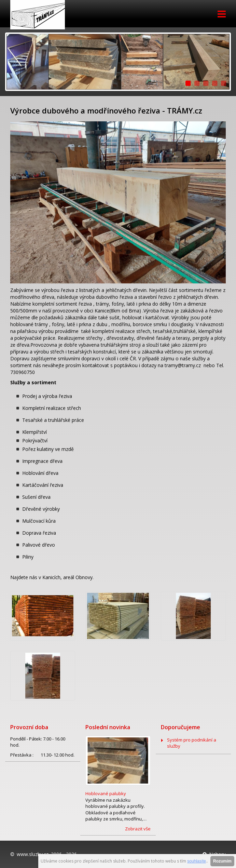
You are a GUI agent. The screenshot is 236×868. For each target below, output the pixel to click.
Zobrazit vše (138, 829)
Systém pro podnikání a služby (192, 743)
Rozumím (222, 861)
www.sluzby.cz (33, 854)
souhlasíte (197, 861)
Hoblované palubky (106, 793)
